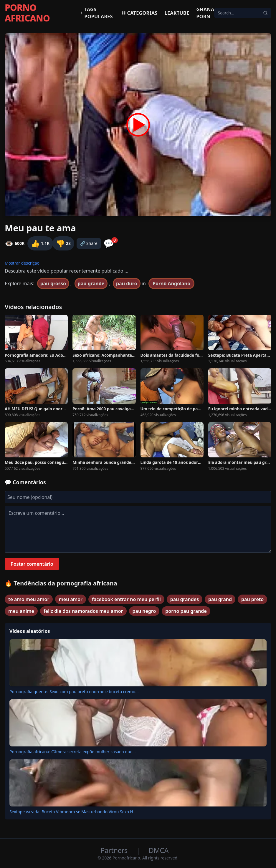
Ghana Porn (205, 13)
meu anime (21, 611)
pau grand (220, 599)
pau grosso (53, 283)
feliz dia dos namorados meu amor (83, 611)
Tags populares (96, 13)
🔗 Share (89, 243)
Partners (115, 850)
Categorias (139, 13)
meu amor (71, 599)
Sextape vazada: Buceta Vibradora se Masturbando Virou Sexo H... (73, 812)
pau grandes (185, 599)
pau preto (252, 599)
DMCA (159, 850)
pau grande (91, 283)
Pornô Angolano (171, 283)
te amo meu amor (29, 599)
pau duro (127, 283)
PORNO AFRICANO (27, 13)
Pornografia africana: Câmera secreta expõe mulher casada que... (73, 752)
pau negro (144, 611)
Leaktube (177, 13)
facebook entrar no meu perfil (126, 599)
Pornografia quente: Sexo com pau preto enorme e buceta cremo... (74, 692)
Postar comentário (32, 564)
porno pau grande (186, 611)
